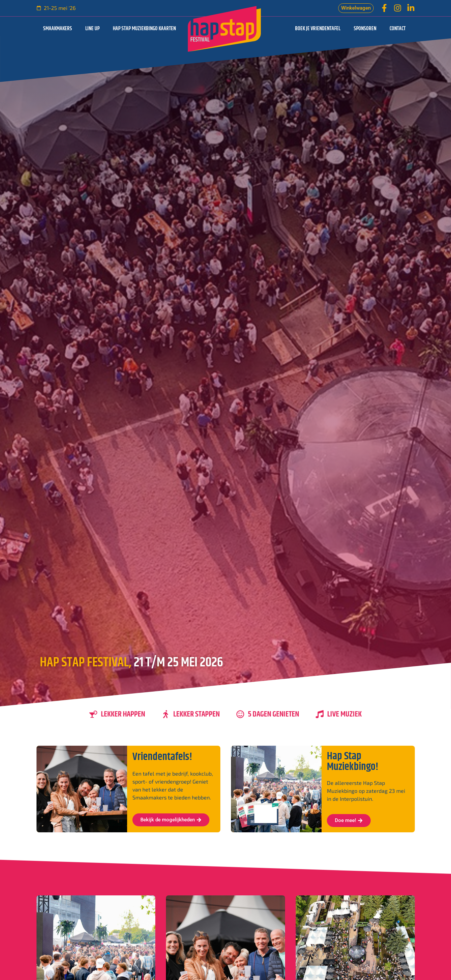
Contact (398, 29)
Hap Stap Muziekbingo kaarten (144, 29)
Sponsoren (365, 29)
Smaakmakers (58, 29)
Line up (92, 29)
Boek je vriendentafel (318, 29)
